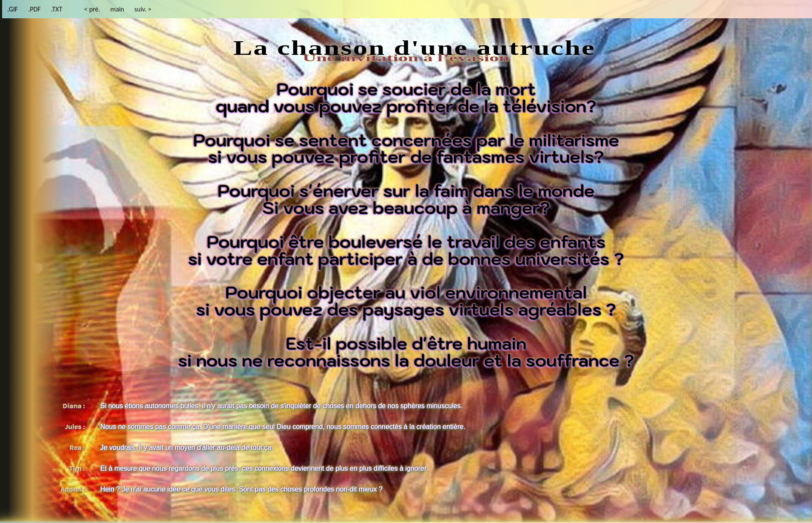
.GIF (13, 9)
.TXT (57, 9)
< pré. (92, 9)
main (117, 9)
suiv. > (143, 9)
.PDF (34, 9)
